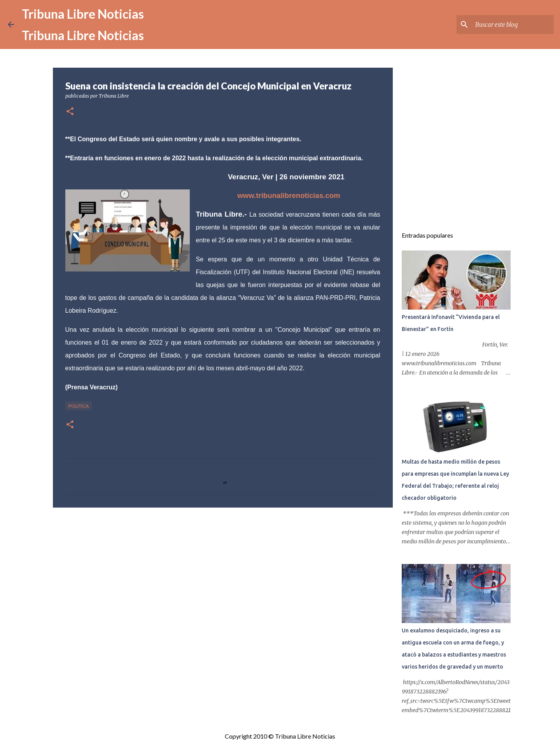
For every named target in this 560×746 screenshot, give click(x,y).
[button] (70, 112)
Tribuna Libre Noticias (83, 14)
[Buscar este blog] (513, 25)
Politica (79, 406)
